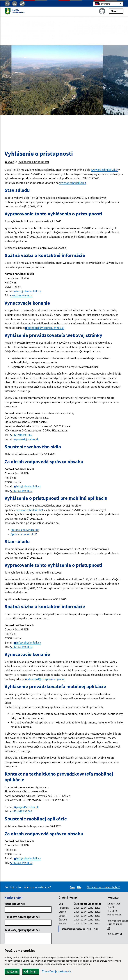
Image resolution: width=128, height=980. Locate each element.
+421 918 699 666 (22, 435)
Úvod (9, 162)
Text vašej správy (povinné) (22, 930)
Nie (80, 887)
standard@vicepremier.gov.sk (46, 328)
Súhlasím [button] (12, 971)
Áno (73, 887)
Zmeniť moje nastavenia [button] (57, 971)
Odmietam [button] (31, 971)
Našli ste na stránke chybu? (103, 887)
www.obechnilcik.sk (103, 170)
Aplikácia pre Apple (22, 534)
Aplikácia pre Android (24, 530)
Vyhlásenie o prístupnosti (34, 162)
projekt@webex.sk (27, 439)
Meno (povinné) (15, 904)
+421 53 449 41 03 (22, 295)
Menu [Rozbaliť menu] (116, 11)
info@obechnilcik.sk (29, 291)
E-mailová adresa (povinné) (22, 917)
